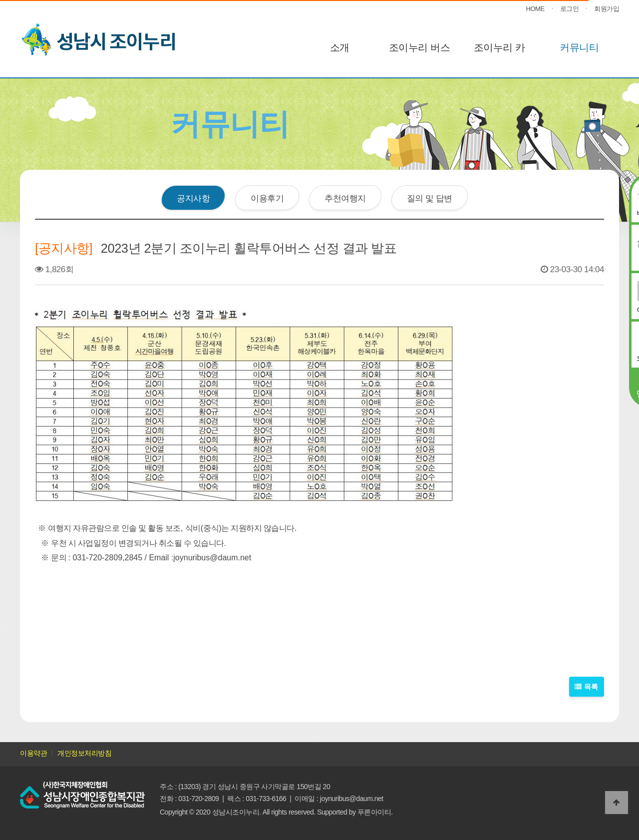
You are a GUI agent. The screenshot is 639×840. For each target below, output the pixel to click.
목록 (587, 687)
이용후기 (267, 198)
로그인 (570, 9)
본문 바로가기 (0, 0)
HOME (535, 9)
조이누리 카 (499, 47)
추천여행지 (345, 198)
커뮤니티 (579, 47)
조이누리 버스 (419, 47)
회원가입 (607, 9)
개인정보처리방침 (84, 753)
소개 (340, 47)
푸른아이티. (375, 812)
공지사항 (193, 198)
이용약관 (33, 753)
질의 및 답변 (430, 198)
